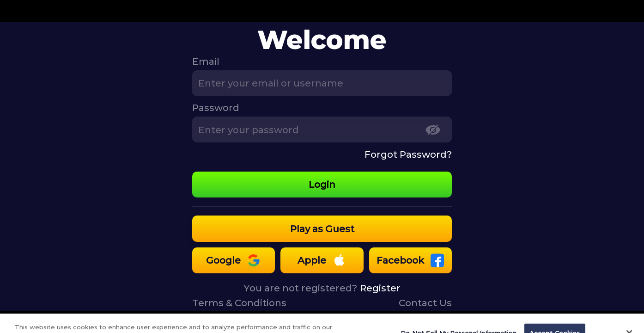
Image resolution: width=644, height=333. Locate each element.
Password (216, 108)
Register (380, 288)
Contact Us (425, 303)
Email (206, 61)
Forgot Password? (408, 154)
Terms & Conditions (239, 303)
